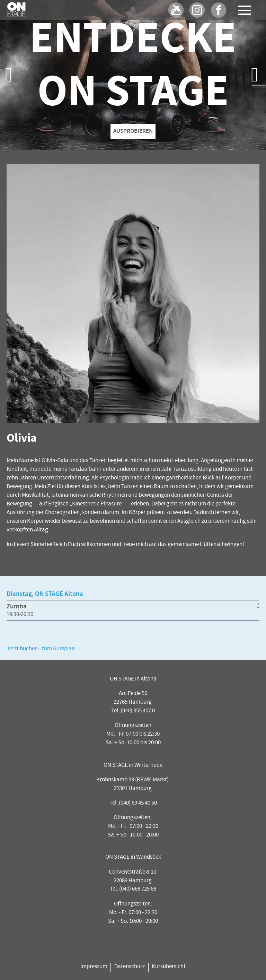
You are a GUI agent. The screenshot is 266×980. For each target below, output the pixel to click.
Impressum (94, 967)
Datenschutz (130, 967)
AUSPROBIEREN (133, 131)
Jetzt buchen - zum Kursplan (41, 649)
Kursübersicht (169, 967)
